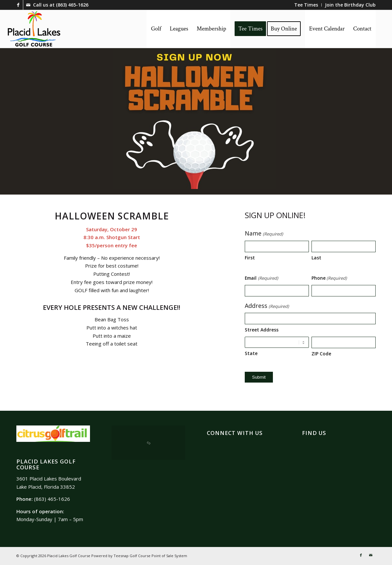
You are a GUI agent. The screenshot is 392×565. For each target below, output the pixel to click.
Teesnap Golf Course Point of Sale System (150, 556)
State (251, 353)
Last (316, 258)
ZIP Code (321, 354)
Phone (329, 278)
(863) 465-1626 (72, 5)
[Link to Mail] (28, 5)
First (250, 258)
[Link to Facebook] (18, 5)
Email (261, 278)
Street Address (262, 330)
